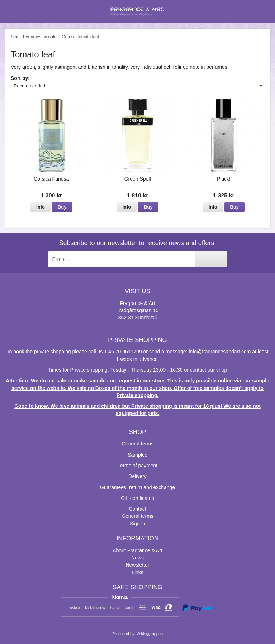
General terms (137, 444)
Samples (137, 455)
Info (41, 207)
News (137, 558)
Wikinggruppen (150, 634)
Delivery (137, 476)
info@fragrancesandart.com (220, 352)
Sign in (137, 524)
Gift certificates (137, 498)
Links (137, 572)
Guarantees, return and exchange (137, 487)
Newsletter (137, 565)
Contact (137, 509)
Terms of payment (137, 466)
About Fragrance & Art (137, 550)
